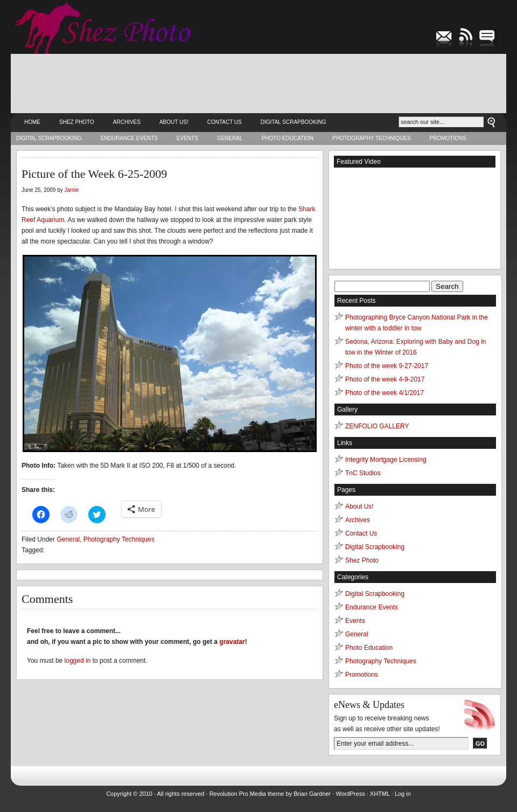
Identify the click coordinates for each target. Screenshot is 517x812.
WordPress (350, 794)
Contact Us (225, 122)
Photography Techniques (372, 138)
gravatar (232, 642)
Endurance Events (129, 138)
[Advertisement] (258, 84)
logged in (78, 661)
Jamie (72, 190)
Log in (403, 794)
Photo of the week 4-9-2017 (385, 379)
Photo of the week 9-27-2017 (387, 366)
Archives (127, 122)
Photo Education (288, 138)
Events (187, 138)
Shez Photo (77, 122)
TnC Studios (363, 473)
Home (32, 122)
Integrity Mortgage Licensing (386, 460)
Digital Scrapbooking (294, 122)
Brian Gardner (312, 794)
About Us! (174, 122)
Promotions (448, 138)
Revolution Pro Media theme (247, 794)
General (230, 138)
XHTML (380, 794)
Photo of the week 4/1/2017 (385, 393)
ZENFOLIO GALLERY (377, 426)
